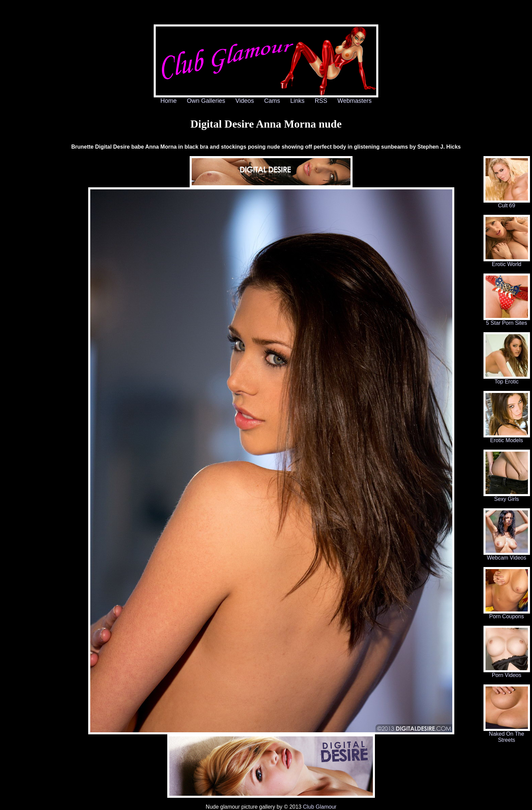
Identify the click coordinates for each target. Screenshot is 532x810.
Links (298, 101)
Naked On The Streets (507, 734)
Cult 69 (507, 203)
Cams (272, 101)
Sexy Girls (507, 497)
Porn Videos (507, 673)
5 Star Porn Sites (507, 321)
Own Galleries (206, 101)
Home (169, 101)
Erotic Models (507, 438)
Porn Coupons (507, 614)
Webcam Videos (507, 555)
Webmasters (355, 101)
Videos (245, 101)
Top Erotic (507, 379)
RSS (321, 101)
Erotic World (507, 262)
